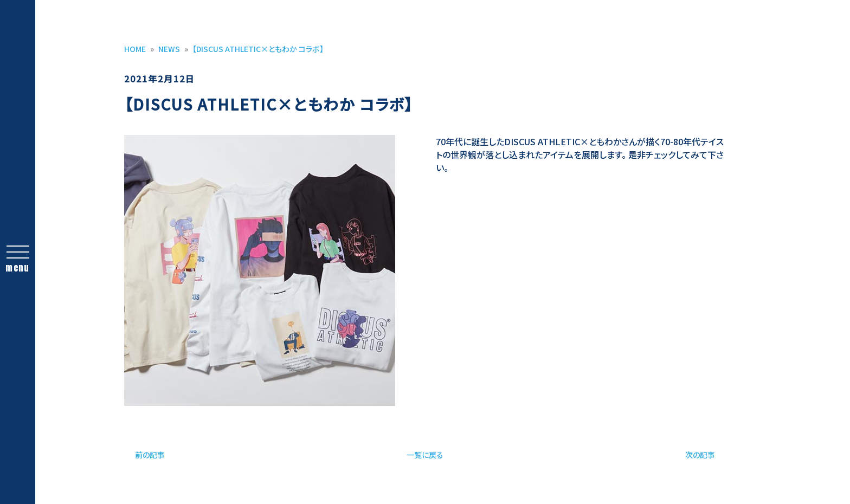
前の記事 (150, 455)
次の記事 (700, 455)
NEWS (169, 49)
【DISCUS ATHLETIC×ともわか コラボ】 (258, 49)
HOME (135, 49)
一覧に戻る (425, 455)
